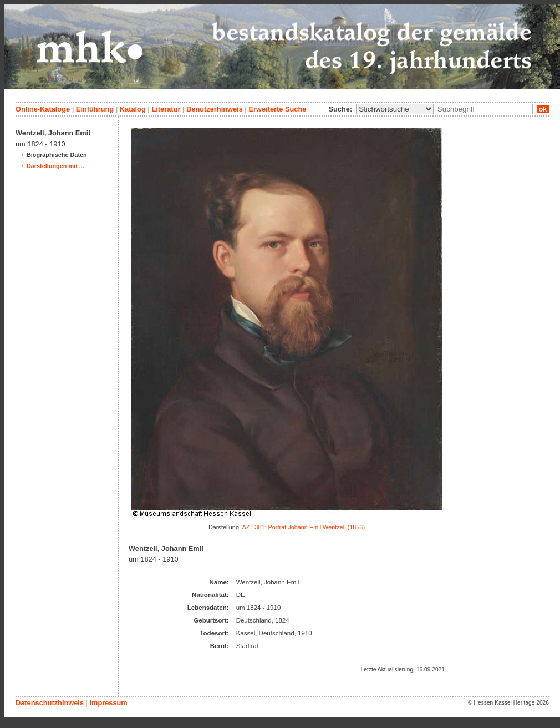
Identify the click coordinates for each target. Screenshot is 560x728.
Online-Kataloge (43, 109)
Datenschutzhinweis (50, 703)
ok (543, 109)
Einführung (95, 109)
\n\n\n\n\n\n (395, 109)
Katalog (133, 109)
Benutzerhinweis (215, 109)
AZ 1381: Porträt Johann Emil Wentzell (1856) (303, 527)
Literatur (166, 109)
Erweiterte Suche (277, 109)
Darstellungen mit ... (55, 166)
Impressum (108, 703)
